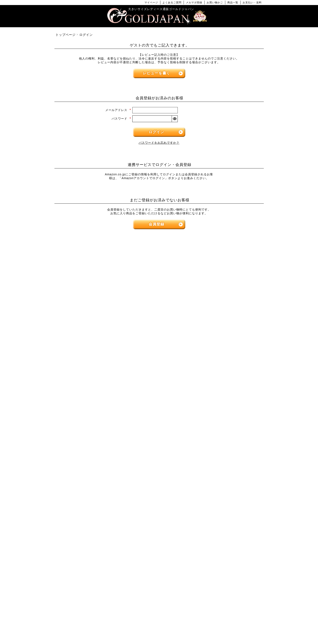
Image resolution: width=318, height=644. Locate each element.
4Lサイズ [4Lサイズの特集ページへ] (141, 264)
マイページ (151, 3)
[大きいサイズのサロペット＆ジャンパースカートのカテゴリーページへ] (159, 341)
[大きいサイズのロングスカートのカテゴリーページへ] (88, 391)
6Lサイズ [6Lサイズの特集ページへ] (212, 264)
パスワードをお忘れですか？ (159, 143)
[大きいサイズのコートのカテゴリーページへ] (159, 415)
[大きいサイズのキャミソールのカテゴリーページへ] (88, 341)
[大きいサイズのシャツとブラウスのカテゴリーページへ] (88, 329)
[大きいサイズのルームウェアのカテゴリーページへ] (230, 415)
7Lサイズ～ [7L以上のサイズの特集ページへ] (248, 264)
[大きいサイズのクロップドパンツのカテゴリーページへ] (230, 317)
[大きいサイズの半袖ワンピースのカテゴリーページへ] (159, 317)
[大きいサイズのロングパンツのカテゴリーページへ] (230, 329)
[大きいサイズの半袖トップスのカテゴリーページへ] (88, 305)
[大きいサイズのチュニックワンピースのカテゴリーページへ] (159, 329)
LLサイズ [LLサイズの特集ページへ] (70, 264)
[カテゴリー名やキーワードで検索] (219, 500)
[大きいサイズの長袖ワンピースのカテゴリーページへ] (159, 305)
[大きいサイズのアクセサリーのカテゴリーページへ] (230, 463)
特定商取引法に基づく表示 (138, 627)
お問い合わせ (188, 627)
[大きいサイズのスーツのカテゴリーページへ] (230, 379)
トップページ (66, 35)
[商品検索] (256, 500)
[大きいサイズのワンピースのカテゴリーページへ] (159, 293)
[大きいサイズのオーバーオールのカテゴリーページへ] (159, 353)
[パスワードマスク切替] (175, 119)
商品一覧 (233, 3)
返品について (167, 627)
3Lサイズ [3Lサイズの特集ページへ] (106, 264)
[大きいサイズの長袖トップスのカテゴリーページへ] (88, 317)
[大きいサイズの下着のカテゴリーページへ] (230, 451)
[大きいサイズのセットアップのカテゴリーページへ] (230, 403)
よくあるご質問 (172, 3)
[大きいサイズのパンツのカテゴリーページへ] (230, 293)
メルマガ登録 (194, 3)
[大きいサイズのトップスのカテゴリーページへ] (88, 293)
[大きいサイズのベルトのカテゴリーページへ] (230, 439)
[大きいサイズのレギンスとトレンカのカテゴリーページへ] (230, 341)
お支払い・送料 (252, 3)
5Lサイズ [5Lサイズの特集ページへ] (177, 264)
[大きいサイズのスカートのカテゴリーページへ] (88, 367)
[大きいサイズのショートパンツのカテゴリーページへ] (230, 305)
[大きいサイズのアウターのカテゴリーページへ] (159, 367)
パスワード (121, 119)
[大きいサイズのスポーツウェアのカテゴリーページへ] (230, 391)
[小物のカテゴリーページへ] (230, 427)
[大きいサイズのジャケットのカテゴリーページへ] (159, 391)
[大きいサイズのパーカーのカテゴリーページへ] (159, 403)
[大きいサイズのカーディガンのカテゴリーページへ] (159, 379)
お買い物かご (215, 3)
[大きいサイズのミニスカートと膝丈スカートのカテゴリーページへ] (88, 379)
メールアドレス (118, 110)
